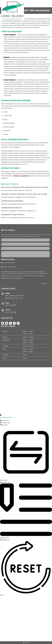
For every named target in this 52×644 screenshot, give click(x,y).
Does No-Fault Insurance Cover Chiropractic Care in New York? (25, 187)
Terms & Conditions (37, 371)
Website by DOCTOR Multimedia (26, 373)
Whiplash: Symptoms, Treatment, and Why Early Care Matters (24, 194)
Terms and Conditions (14, 278)
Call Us (26, 643)
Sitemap (12, 371)
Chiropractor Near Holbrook (12, 201)
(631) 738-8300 (11, 305)
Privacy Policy (27, 371)
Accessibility (18, 371)
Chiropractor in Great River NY (13, 215)
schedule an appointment (21, 176)
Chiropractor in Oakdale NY (12, 208)
